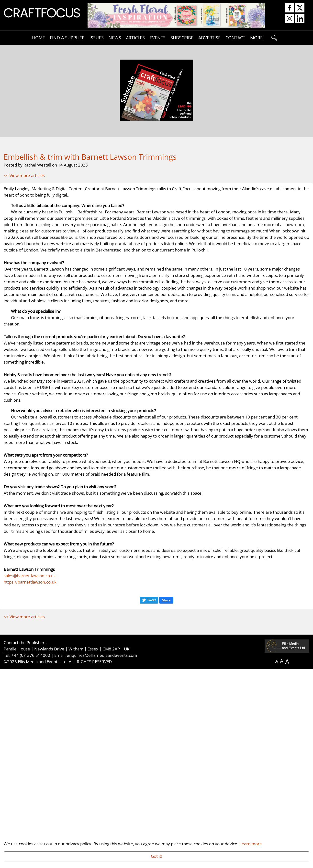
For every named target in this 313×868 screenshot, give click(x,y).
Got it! (157, 856)
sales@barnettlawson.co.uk (30, 774)
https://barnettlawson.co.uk (30, 781)
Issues (97, 37)
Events (158, 37)
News (115, 37)
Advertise (209, 37)
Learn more (251, 844)
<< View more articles (24, 175)
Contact (235, 37)
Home (39, 37)
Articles (135, 37)
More (256, 37)
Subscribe (182, 37)
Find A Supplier (67, 37)
